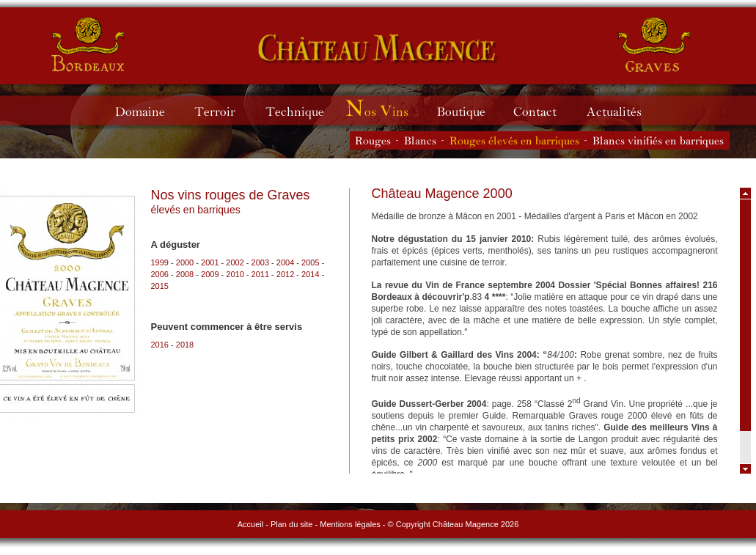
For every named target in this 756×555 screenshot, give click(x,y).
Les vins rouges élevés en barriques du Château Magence (514, 140)
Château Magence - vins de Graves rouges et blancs (378, 48)
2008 (185, 274)
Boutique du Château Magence (469, 110)
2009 (210, 274)
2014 (310, 274)
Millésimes (388, 110)
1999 (160, 262)
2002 (235, 262)
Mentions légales (350, 524)
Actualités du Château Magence (621, 110)
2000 (185, 262)
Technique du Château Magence (301, 110)
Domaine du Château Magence (146, 110)
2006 (160, 274)
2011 (260, 274)
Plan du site (291, 524)
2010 (235, 274)
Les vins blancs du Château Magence (420, 140)
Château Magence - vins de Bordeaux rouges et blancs (89, 44)
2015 (160, 286)
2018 (185, 345)
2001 (210, 262)
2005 (310, 262)
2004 (285, 262)
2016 (160, 345)
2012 (285, 274)
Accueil (250, 524)
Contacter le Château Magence (543, 110)
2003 (260, 262)
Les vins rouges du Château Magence (373, 140)
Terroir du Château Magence (222, 110)
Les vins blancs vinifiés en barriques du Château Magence (658, 140)
